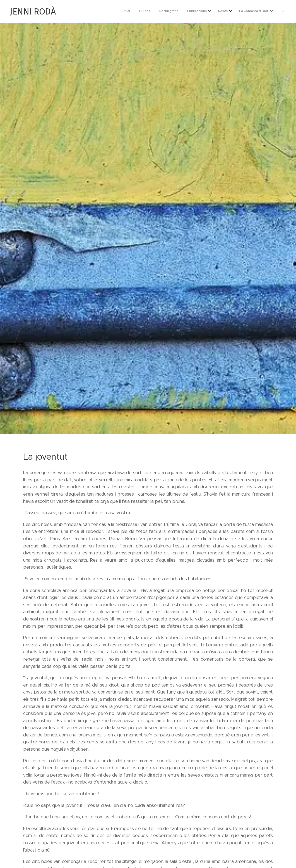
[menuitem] (208, 11)
